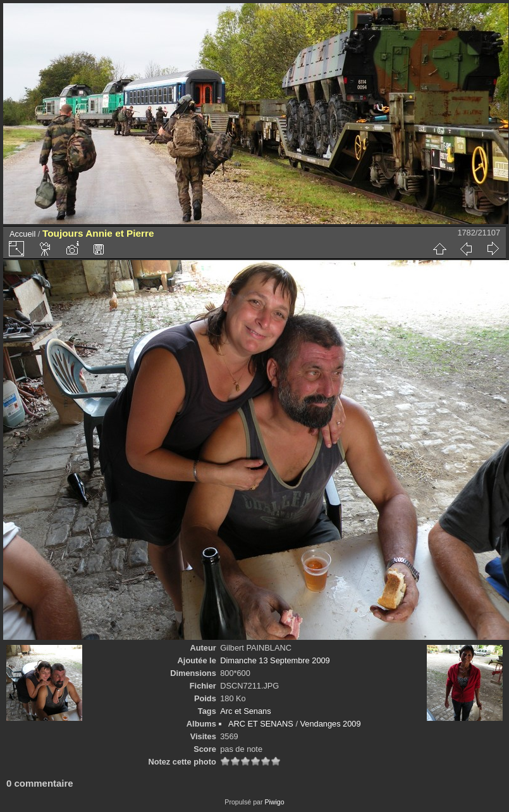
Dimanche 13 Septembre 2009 (275, 660)
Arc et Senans (245, 711)
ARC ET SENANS (261, 724)
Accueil (22, 234)
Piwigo (274, 802)
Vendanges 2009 (331, 724)
